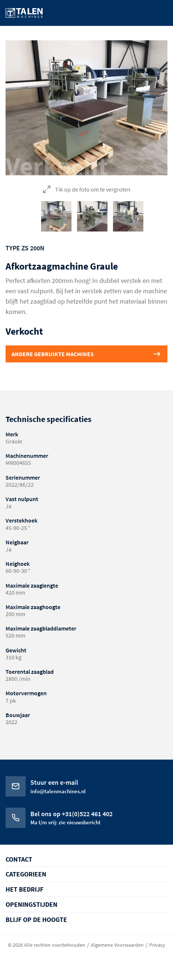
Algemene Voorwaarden (117, 945)
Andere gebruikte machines (53, 354)
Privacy (157, 945)
